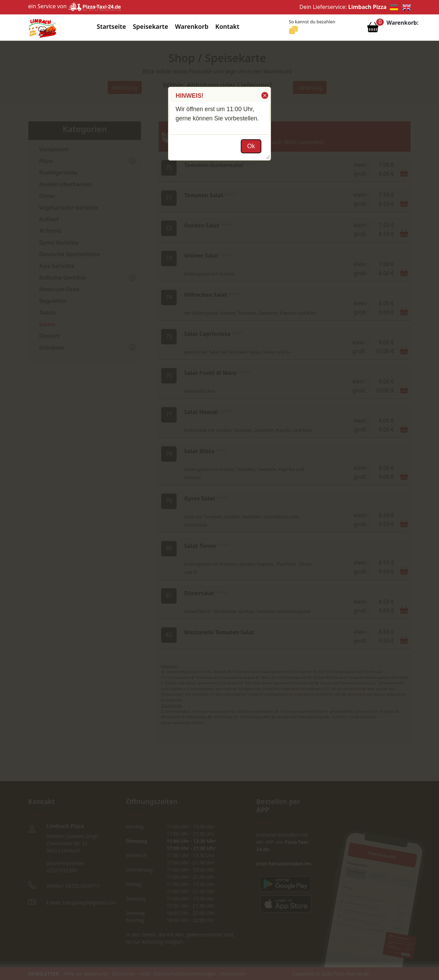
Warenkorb (192, 26)
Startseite (111, 26)
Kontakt (227, 26)
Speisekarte (150, 26)
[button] (264, 95)
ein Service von (74, 6)
